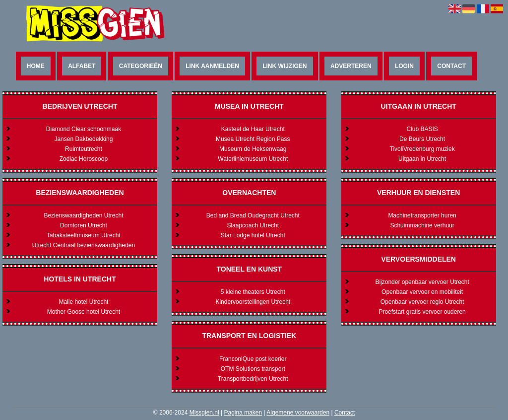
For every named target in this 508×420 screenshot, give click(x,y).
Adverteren (351, 66)
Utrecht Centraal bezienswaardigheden (84, 245)
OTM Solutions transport (253, 369)
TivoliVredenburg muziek (422, 149)
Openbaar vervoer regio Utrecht (422, 302)
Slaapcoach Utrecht (253, 225)
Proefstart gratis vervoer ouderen (422, 312)
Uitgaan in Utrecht (422, 159)
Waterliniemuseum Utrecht (253, 159)
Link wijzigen (285, 66)
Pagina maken (243, 413)
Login (404, 66)
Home (36, 66)
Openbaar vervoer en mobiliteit (422, 292)
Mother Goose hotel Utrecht (84, 312)
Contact (451, 66)
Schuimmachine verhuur (422, 225)
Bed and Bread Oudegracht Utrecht (253, 215)
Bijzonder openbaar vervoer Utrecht (422, 282)
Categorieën (141, 66)
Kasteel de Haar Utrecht (253, 129)
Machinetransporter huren (422, 215)
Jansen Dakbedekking (83, 139)
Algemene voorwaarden (298, 413)
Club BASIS (422, 129)
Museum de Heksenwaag (253, 149)
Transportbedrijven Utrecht (253, 379)
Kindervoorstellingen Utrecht (253, 302)
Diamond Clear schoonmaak (84, 129)
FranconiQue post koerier (253, 359)
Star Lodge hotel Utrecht (253, 235)
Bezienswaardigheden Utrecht (83, 215)
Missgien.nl (204, 413)
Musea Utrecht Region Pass (253, 139)
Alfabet (82, 66)
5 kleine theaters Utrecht (253, 292)
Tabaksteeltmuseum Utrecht (84, 235)
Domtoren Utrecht (84, 225)
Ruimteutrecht (84, 149)
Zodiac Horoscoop (84, 159)
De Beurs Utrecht (422, 139)
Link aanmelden (212, 66)
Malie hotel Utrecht (83, 302)
